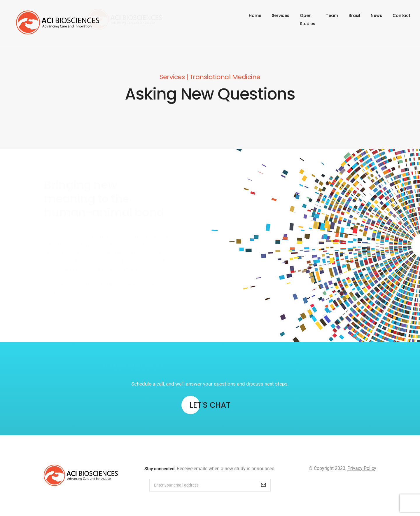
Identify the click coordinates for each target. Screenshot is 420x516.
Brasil (354, 20)
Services (268, 20)
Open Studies (301, 20)
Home (242, 20)
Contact (401, 20)
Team (332, 20)
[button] (210, 406)
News (376, 20)
